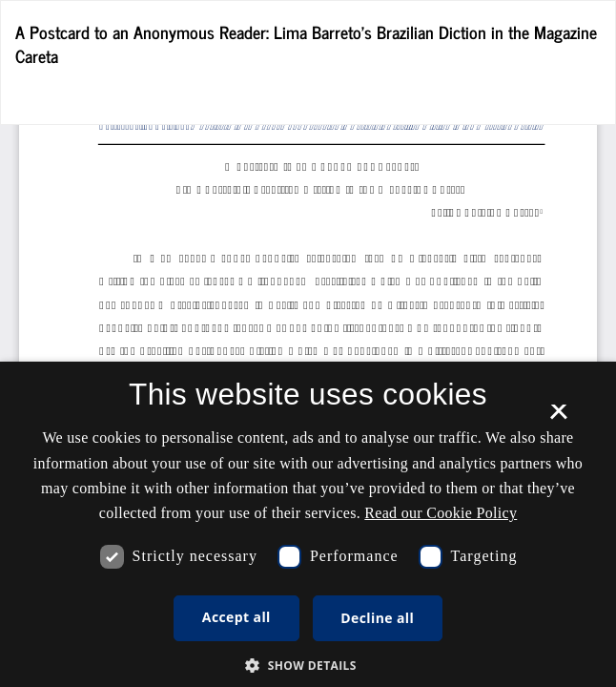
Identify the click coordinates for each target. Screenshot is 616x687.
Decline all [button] (377, 618)
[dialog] (308, 524)
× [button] (558, 418)
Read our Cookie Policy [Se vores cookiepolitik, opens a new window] (441, 513)
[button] (308, 665)
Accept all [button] (236, 617)
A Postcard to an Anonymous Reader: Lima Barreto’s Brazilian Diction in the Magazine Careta (306, 44)
